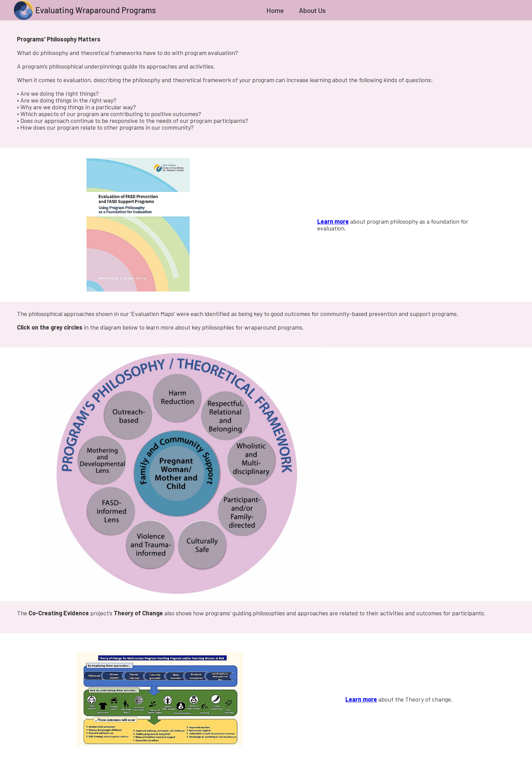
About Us (312, 10)
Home (275, 10)
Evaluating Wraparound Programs (96, 10)
